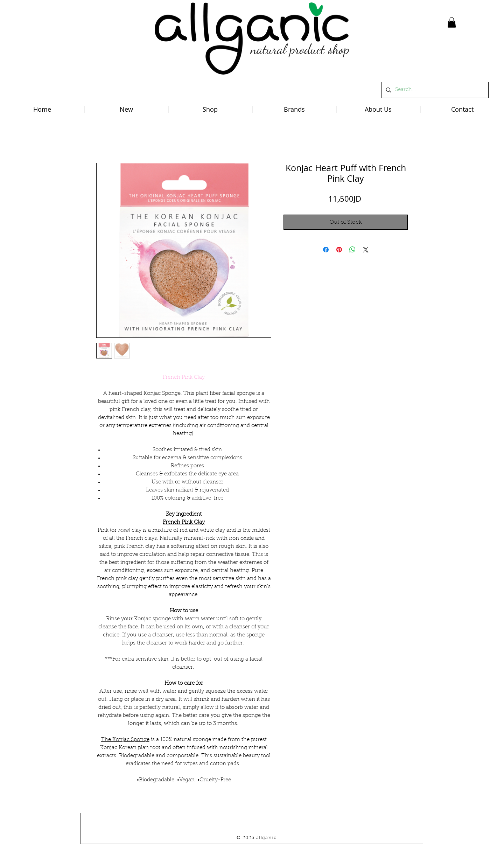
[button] (452, 22)
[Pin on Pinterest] (339, 250)
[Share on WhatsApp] (352, 250)
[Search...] (434, 90)
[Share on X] (366, 250)
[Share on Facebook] (326, 250)
